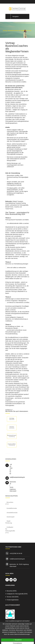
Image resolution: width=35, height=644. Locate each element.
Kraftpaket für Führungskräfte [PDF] (17, 594)
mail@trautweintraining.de (17, 477)
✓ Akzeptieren (17, 640)
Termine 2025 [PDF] (13, 597)
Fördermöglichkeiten (13, 600)
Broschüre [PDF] (12, 591)
